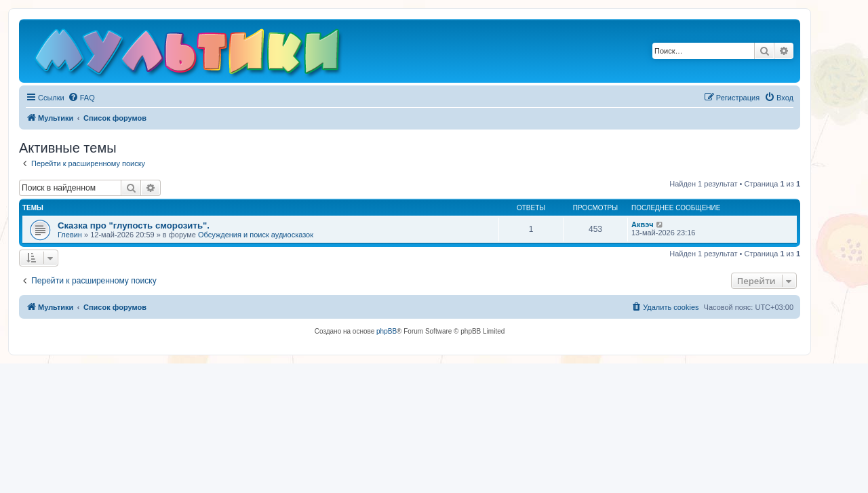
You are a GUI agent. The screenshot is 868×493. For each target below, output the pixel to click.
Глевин (70, 235)
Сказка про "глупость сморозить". (134, 225)
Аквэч (643, 224)
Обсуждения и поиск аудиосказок (256, 235)
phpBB (387, 331)
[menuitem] (81, 98)
